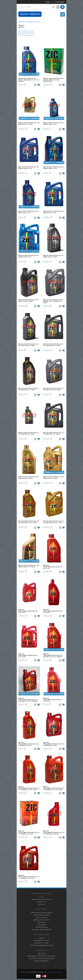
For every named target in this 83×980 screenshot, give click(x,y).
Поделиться (26, 33)
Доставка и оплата (42, 944)
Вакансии (41, 905)
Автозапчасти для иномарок (41, 914)
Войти (48, 2)
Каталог (22, 22)
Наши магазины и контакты (41, 900)
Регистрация (60, 2)
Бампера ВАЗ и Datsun (42, 921)
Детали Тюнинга (41, 919)
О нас (42, 898)
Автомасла (31, 22)
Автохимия (42, 926)
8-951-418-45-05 (41, 957)
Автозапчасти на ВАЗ (42, 916)
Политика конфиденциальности (41, 946)
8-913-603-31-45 (35, 960)
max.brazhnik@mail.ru (41, 962)
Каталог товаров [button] (30, 13)
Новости (42, 939)
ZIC (38, 22)
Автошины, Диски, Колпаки (42, 931)
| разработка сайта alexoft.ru (53, 973)
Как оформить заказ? (42, 942)
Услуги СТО (42, 903)
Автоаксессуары (41, 928)
